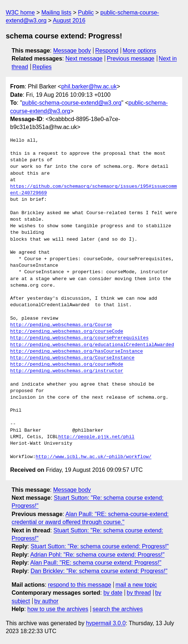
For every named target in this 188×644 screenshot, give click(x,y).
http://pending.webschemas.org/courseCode (67, 332)
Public (86, 13)
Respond (107, 51)
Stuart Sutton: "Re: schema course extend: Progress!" (99, 546)
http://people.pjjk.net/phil (97, 437)
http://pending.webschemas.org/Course (61, 325)
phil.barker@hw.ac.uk (89, 86)
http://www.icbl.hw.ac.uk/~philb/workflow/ (93, 457)
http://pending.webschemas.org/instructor (67, 371)
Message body (72, 51)
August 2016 (69, 20)
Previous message (131, 59)
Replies (42, 67)
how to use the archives (58, 609)
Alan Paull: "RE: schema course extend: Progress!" (96, 563)
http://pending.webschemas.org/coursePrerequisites (79, 338)
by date (113, 593)
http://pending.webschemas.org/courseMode (67, 365)
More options (140, 51)
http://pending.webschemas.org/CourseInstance (72, 358)
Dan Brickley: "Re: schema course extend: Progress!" (99, 571)
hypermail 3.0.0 (106, 623)
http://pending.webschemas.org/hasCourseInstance (77, 352)
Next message (84, 59)
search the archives (118, 609)
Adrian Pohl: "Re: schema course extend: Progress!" (98, 555)
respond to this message (79, 585)
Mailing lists (56, 13)
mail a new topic (136, 585)
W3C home (20, 13)
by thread (139, 593)
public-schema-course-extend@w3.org (72, 103)
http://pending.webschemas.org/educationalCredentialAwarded (92, 345)
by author (47, 601)
